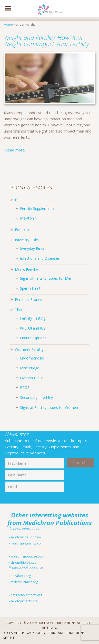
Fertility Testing (33, 318)
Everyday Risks (32, 248)
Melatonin (28, 218)
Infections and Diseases (40, 258)
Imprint (8, 638)
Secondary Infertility (36, 397)
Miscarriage (30, 368)
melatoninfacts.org (23, 582)
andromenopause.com (26, 556)
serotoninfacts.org (23, 601)
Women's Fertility (29, 349)
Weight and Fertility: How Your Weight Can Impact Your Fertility (46, 41)
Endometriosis (32, 358)
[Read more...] (16, 150)
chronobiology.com (24, 563)
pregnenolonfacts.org (26, 595)
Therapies (23, 310)
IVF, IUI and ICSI (33, 328)
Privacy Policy (34, 633)
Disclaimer (11, 633)
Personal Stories (28, 299)
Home (8, 24)
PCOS (25, 388)
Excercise (23, 230)
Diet (18, 200)
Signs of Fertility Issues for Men (46, 278)
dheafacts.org (20, 576)
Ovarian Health (32, 378)
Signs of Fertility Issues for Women (49, 407)
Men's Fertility (26, 270)
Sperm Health (31, 288)
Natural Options (33, 338)
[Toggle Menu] (8, 8)
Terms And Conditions (66, 633)
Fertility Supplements (37, 208)
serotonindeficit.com (25, 537)
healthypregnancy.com (26, 543)
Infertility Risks (27, 240)
